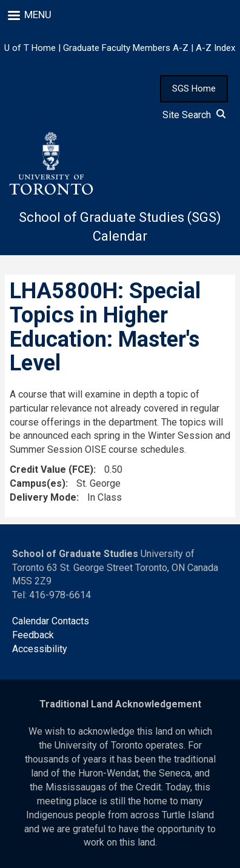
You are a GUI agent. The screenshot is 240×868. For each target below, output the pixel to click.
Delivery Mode (43, 497)
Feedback (33, 635)
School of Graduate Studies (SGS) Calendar (120, 227)
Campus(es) (38, 483)
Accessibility (40, 649)
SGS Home (194, 88)
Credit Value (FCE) (52, 469)
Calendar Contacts (51, 621)
